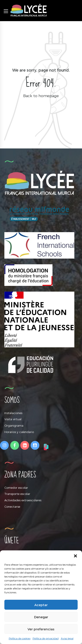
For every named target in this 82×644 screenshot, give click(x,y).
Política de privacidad (46, 638)
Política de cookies (20, 638)
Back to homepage (41, 95)
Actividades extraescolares (23, 500)
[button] (75, 556)
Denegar (41, 617)
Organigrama (14, 426)
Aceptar (41, 605)
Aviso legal (67, 638)
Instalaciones (13, 413)
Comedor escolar (16, 488)
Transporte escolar (17, 494)
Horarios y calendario (19, 432)
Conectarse (12, 507)
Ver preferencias (41, 629)
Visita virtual (13, 419)
